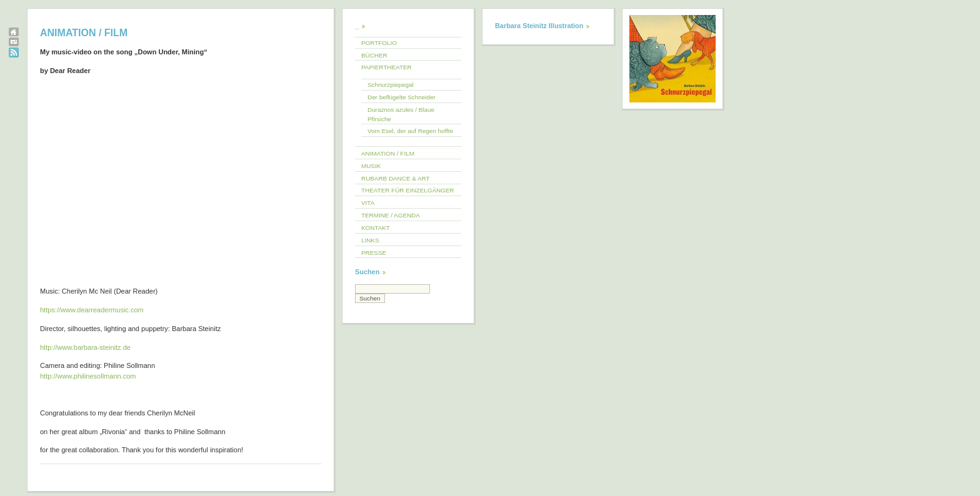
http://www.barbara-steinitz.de (85, 347)
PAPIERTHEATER (387, 67)
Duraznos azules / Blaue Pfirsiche (401, 114)
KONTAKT (376, 228)
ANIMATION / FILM (388, 153)
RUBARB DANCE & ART (396, 178)
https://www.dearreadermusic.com (92, 310)
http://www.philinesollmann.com (88, 376)
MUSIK (371, 166)
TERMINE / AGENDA (391, 215)
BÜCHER (374, 55)
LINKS (370, 240)
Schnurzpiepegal (391, 85)
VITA (368, 203)
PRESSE (374, 253)
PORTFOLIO (379, 43)
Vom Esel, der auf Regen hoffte (410, 131)
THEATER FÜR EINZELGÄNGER (408, 190)
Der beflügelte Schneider (402, 97)
